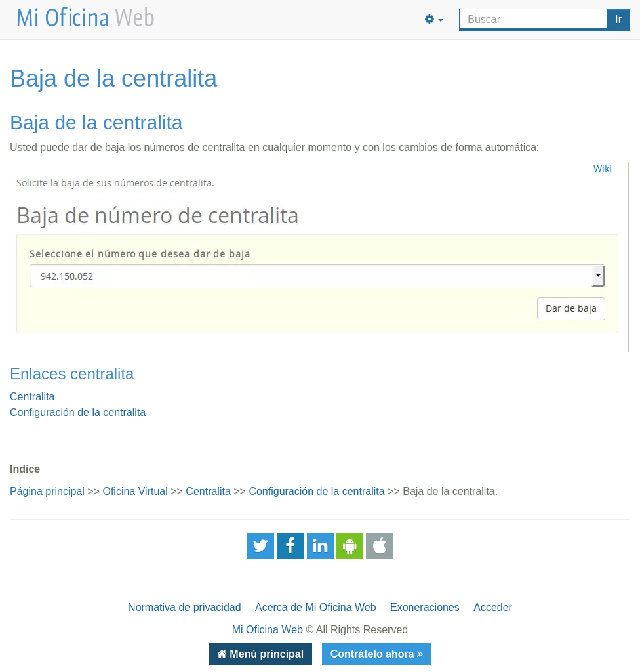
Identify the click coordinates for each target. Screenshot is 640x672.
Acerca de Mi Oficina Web (316, 607)
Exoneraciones (425, 607)
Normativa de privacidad (185, 607)
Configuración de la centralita (78, 412)
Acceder (493, 607)
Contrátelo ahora (374, 654)
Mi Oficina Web (268, 630)
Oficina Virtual (135, 491)
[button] (434, 20)
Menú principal (265, 654)
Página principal (47, 491)
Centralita (32, 397)
